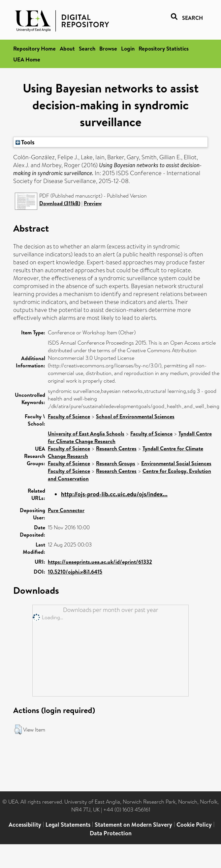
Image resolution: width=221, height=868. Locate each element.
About (67, 48)
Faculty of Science (69, 416)
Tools (25, 142)
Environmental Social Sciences (176, 463)
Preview (93, 203)
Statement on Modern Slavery (133, 825)
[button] (18, 730)
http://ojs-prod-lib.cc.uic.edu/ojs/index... (114, 494)
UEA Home (27, 59)
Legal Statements (68, 825)
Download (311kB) (60, 203)
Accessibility (25, 825)
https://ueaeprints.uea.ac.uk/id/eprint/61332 (100, 562)
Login (128, 48)
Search (87, 48)
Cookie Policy (194, 825)
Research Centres (116, 448)
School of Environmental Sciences (135, 416)
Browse (108, 48)
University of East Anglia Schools (86, 434)
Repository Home (34, 48)
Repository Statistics (164, 48)
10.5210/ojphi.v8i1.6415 (75, 572)
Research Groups (116, 463)
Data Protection (111, 833)
